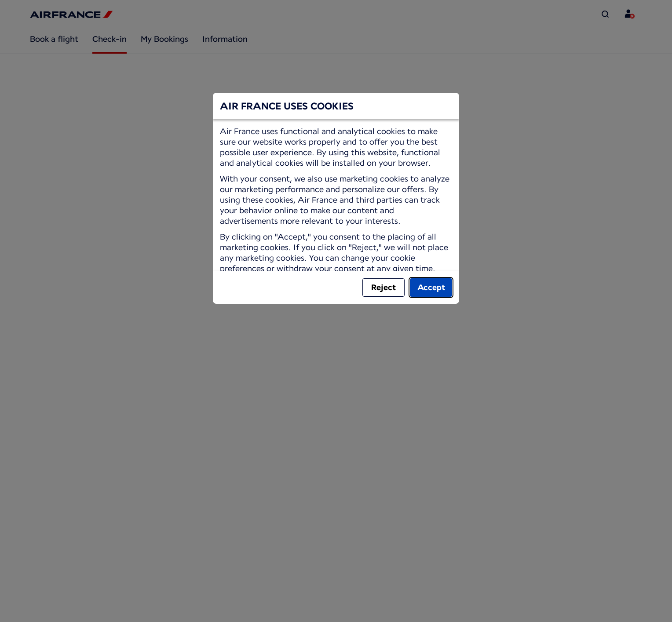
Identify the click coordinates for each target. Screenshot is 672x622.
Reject (383, 287)
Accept (431, 287)
